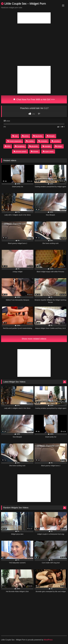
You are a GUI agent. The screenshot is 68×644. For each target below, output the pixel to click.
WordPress (48, 640)
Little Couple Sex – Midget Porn (23, 4)
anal (15, 136)
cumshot (56, 141)
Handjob (47, 146)
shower (35, 151)
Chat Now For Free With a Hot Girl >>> (34, 99)
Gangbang (20, 146)
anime (25, 136)
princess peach (20, 151)
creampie (43, 141)
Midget (59, 146)
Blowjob (51, 136)
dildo (8, 146)
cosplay (30, 141)
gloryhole (34, 146)
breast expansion (14, 141)
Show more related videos (34, 339)
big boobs (38, 136)
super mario (48, 151)
